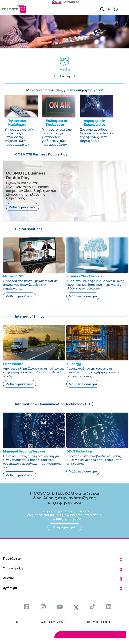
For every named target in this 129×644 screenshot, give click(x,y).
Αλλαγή (65, 76)
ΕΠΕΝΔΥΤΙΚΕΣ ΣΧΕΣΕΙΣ (99, 622)
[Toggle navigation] (123, 8)
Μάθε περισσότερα (23, 207)
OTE (19, 622)
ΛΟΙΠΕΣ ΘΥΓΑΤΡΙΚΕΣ (53, 622)
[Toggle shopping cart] (116, 9)
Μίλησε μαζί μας (65, 527)
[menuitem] (27, 607)
